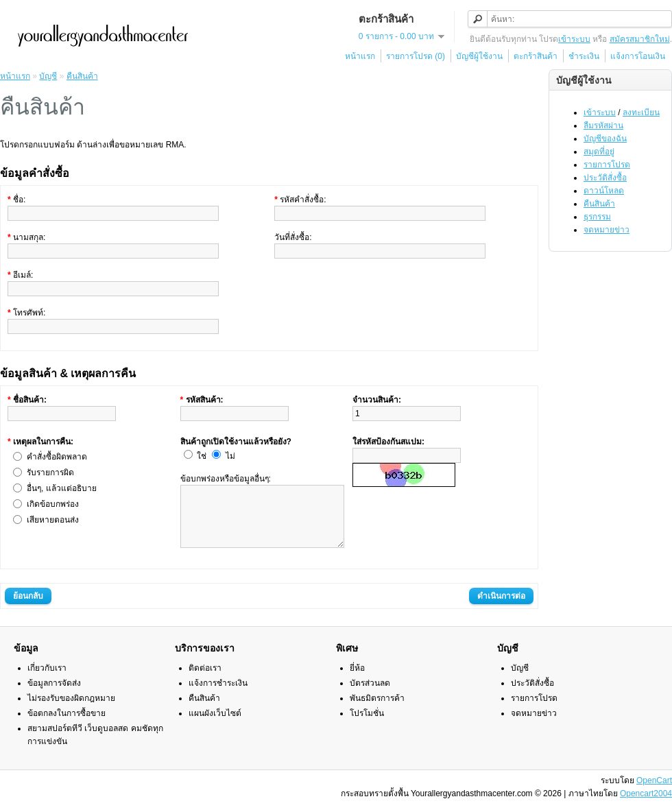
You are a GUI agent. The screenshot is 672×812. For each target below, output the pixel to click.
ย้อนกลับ (28, 608)
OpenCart (654, 793)
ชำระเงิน (584, 56)
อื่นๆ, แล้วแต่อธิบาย (62, 488)
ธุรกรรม (597, 217)
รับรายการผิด (50, 473)
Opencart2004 (646, 806)
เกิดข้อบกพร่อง (53, 504)
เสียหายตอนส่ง (53, 520)
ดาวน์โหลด (604, 191)
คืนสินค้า (599, 204)
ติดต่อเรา (205, 680)
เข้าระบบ (574, 39)
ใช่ (202, 456)
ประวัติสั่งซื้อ (605, 178)
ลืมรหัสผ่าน (603, 126)
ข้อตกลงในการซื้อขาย (67, 726)
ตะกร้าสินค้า (536, 56)
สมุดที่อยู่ (599, 152)
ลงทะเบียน (641, 112)
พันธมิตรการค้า (377, 710)
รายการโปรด (607, 165)
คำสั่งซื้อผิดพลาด (57, 457)
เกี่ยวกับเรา (47, 680)
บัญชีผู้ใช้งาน (479, 56)
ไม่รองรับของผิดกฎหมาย (71, 710)
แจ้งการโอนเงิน (638, 56)
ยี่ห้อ (357, 680)
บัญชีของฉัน (605, 139)
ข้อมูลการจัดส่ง (54, 695)
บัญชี (48, 76)
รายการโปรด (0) (416, 56)
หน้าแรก (360, 56)
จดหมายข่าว (607, 230)
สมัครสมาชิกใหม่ (640, 39)
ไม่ (230, 456)
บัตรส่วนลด (370, 695)
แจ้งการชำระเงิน (218, 695)
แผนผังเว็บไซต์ (215, 726)
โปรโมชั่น (367, 726)
